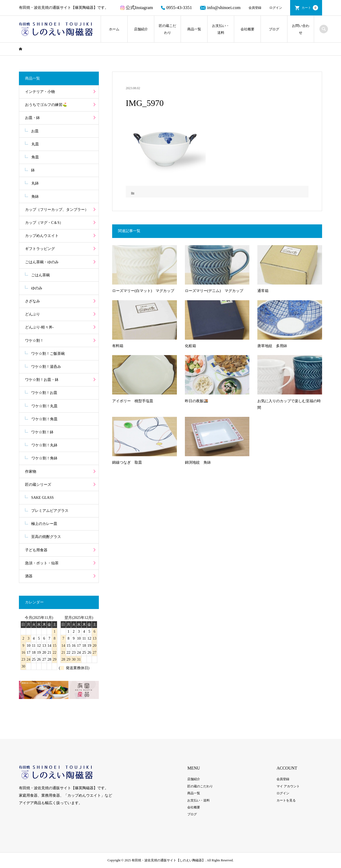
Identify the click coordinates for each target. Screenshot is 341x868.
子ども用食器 (36, 550)
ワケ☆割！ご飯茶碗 (48, 354)
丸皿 (35, 144)
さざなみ (33, 301)
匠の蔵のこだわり (200, 786)
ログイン (276, 8)
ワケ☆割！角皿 (44, 419)
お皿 (35, 131)
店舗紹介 (141, 29)
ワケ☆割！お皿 (44, 393)
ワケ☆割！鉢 (42, 432)
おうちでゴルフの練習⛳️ (46, 105)
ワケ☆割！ (34, 341)
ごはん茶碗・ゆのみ (42, 262)
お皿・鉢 (33, 118)
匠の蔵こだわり (167, 29)
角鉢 (35, 197)
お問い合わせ (301, 29)
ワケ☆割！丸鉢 (44, 445)
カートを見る (286, 800)
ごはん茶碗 (40, 275)
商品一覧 (194, 29)
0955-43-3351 (176, 8)
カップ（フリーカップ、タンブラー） (57, 210)
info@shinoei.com (220, 8)
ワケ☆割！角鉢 (44, 458)
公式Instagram (137, 8)
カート (310, 8)
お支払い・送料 (221, 29)
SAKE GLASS (42, 498)
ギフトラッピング (40, 249)
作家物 (31, 472)
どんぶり (33, 314)
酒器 (29, 576)
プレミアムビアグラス (50, 511)
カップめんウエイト (42, 236)
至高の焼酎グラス (46, 537)
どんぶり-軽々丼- (39, 327)
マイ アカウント (288, 786)
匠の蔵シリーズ (38, 485)
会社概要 (247, 29)
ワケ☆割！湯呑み (46, 367)
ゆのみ (37, 288)
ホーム (114, 29)
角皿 (35, 157)
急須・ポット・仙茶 (42, 563)
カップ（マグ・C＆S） (44, 223)
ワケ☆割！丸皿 (44, 406)
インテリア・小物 (40, 92)
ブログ (274, 29)
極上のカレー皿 (44, 524)
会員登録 (255, 8)
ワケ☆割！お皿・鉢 (42, 380)
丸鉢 (35, 183)
